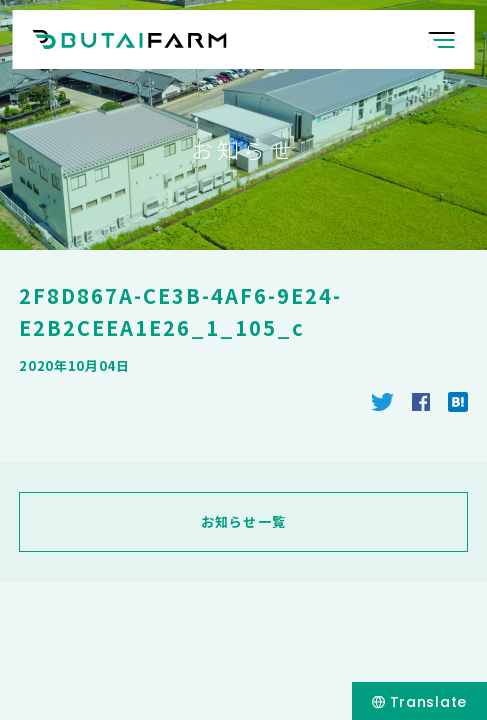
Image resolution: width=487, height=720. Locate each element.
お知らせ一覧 (244, 521)
